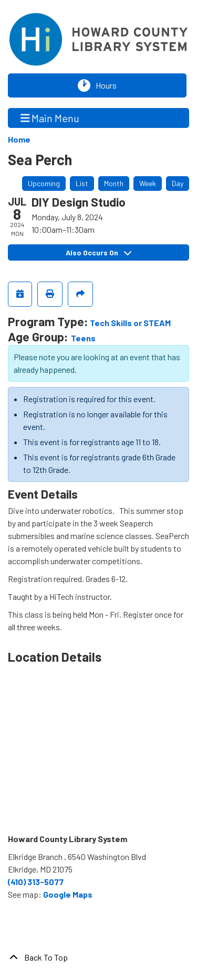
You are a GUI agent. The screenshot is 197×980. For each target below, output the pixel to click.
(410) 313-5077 (36, 882)
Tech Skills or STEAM (130, 323)
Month (114, 183)
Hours (108, 85)
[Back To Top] (98, 957)
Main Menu (50, 118)
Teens (83, 338)
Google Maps (68, 894)
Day (178, 183)
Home (19, 139)
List (82, 183)
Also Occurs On (98, 252)
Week (148, 183)
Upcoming (44, 183)
